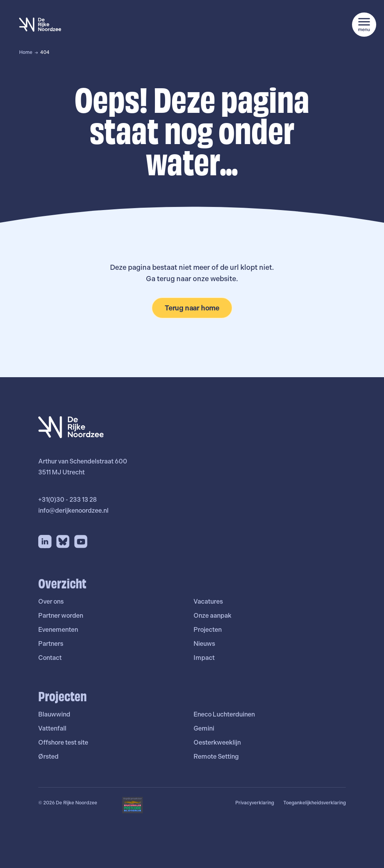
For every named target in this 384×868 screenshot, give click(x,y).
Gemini (204, 728)
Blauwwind (54, 714)
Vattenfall (52, 728)
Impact (204, 658)
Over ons (51, 602)
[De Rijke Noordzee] (40, 25)
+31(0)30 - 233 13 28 (68, 500)
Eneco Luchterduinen (224, 714)
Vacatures (208, 602)
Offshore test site (63, 742)
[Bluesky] (63, 542)
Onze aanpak (212, 616)
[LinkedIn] (45, 542)
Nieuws (204, 644)
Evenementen (58, 630)
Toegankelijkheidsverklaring (315, 803)
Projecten (208, 630)
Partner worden (61, 616)
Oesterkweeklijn (217, 742)
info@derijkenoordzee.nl (73, 511)
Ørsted (48, 757)
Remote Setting (216, 757)
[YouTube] (81, 542)
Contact (50, 658)
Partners (51, 644)
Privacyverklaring (255, 803)
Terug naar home (192, 308)
